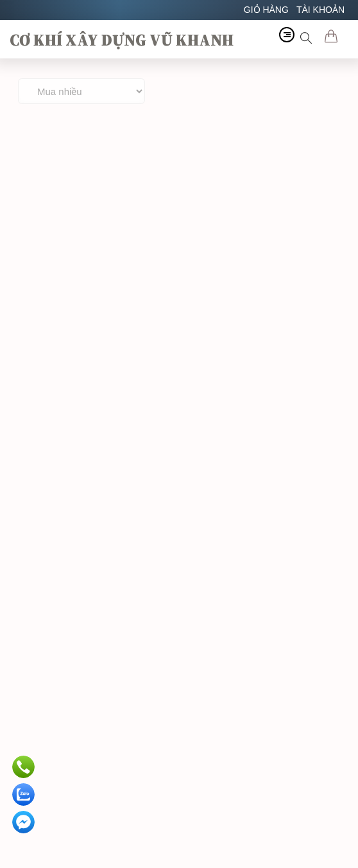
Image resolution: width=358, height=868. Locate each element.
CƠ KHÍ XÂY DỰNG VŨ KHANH (122, 40)
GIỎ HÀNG (266, 10)
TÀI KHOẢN (320, 10)
